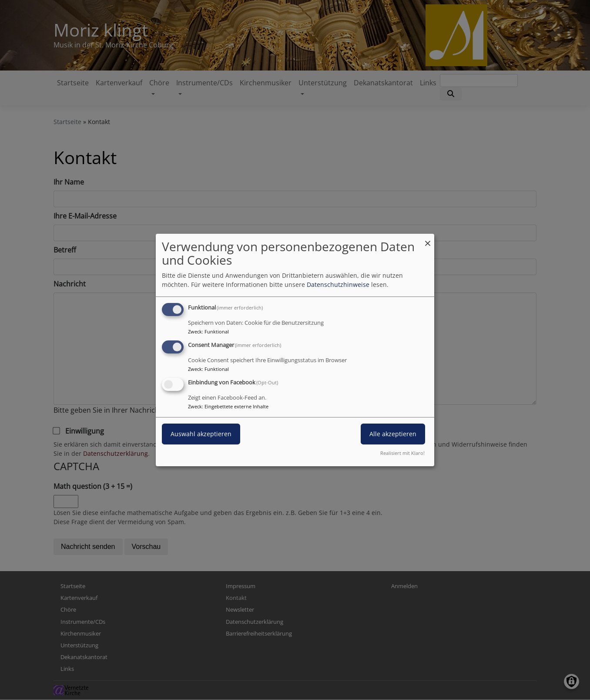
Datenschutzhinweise (338, 284)
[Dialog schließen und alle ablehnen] (428, 239)
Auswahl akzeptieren (201, 434)
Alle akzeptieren (393, 434)
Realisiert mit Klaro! (402, 453)
